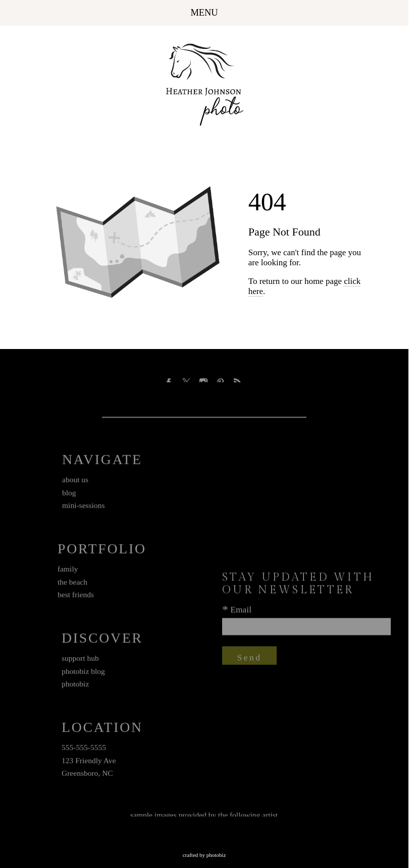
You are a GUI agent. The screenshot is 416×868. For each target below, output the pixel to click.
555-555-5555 (84, 749)
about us (75, 481)
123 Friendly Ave (89, 762)
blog (69, 495)
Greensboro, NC (87, 775)
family (68, 571)
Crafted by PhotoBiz (204, 855)
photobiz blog (83, 673)
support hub (80, 660)
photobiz (75, 686)
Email (241, 611)
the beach (72, 584)
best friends (76, 597)
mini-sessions (83, 508)
